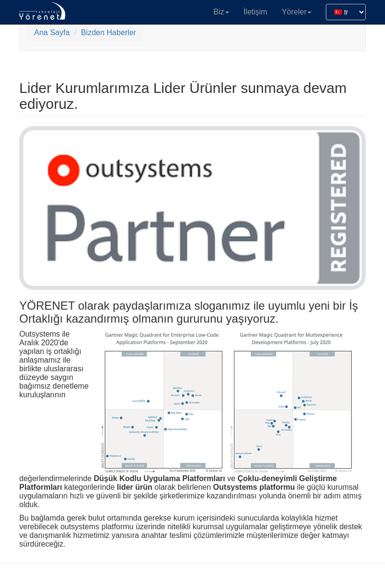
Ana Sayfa (52, 33)
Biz (221, 12)
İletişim (256, 12)
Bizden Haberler (109, 33)
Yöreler (296, 12)
